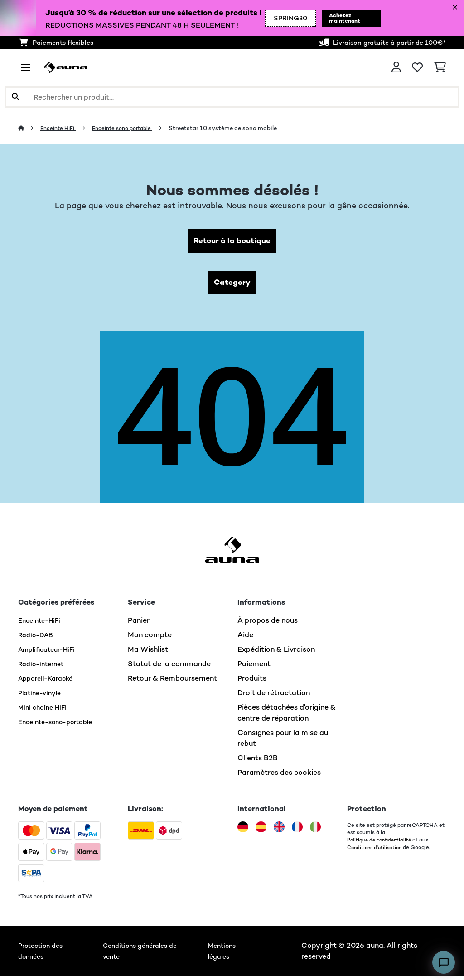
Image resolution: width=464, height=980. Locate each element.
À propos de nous (268, 624)
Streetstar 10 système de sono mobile (234, 128)
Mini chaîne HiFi (45, 711)
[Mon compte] (396, 67)
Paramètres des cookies (279, 776)
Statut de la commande (169, 667)
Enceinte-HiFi (42, 624)
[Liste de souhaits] (417, 67)
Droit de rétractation (274, 696)
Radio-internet (44, 667)
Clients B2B (258, 761)
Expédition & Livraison (276, 653)
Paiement (254, 667)
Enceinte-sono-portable (60, 725)
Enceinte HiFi (61, 128)
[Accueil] (30, 128)
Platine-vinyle (42, 696)
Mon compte (150, 638)
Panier (139, 624)
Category (232, 285)
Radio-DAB (38, 638)
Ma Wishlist (148, 653)
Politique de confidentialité (382, 843)
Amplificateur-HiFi (51, 653)
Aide (245, 638)
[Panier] (440, 67)
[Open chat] (444, 962)
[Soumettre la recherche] (15, 97)
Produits (252, 682)
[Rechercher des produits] (232, 97)
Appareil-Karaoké (49, 682)
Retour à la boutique (232, 242)
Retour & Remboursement (172, 682)
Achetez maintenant (341, 18)
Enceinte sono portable (130, 128)
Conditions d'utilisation (376, 850)
